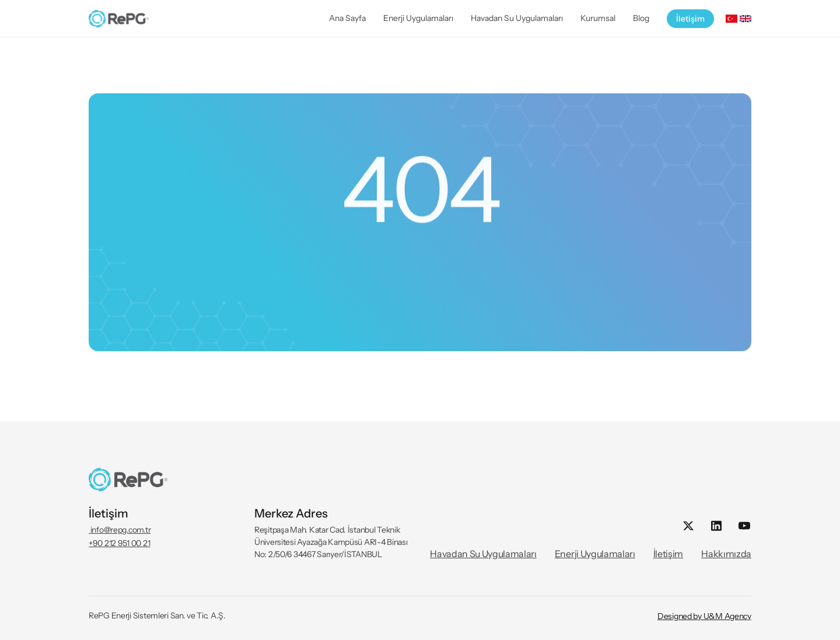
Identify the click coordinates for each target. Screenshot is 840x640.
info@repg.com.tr (120, 530)
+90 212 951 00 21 (119, 543)
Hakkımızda (726, 554)
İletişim (668, 554)
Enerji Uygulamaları (595, 554)
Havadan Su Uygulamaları (483, 554)
